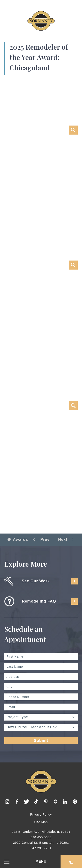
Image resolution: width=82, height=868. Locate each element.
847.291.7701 (41, 848)
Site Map (41, 822)
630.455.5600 (41, 837)
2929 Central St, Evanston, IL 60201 (41, 843)
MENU (25, 862)
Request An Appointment (71, 862)
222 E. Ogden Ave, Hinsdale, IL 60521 (41, 832)
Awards (18, 540)
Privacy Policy (41, 814)
